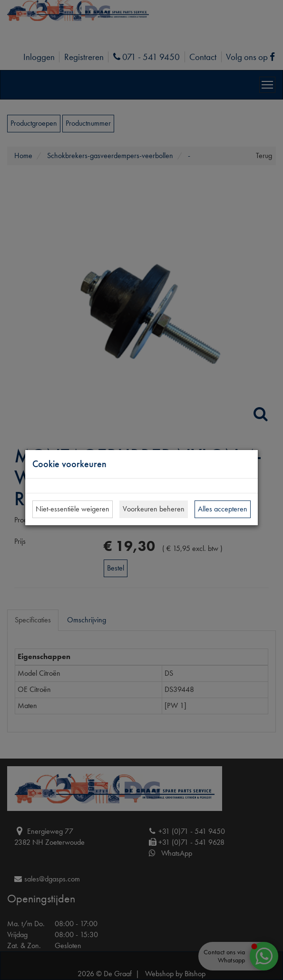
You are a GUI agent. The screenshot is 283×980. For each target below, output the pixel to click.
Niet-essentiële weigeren (73, 509)
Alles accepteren (223, 509)
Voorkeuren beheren (154, 509)
